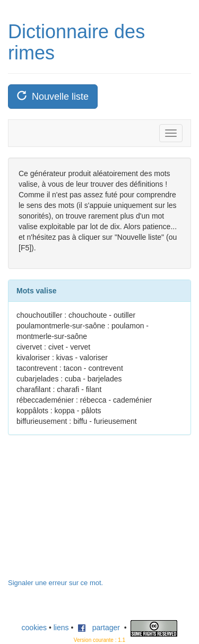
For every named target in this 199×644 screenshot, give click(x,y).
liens (61, 628)
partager (99, 628)
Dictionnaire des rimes (76, 42)
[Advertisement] (88, 512)
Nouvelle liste (53, 96)
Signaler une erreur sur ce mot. (55, 583)
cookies (34, 628)
